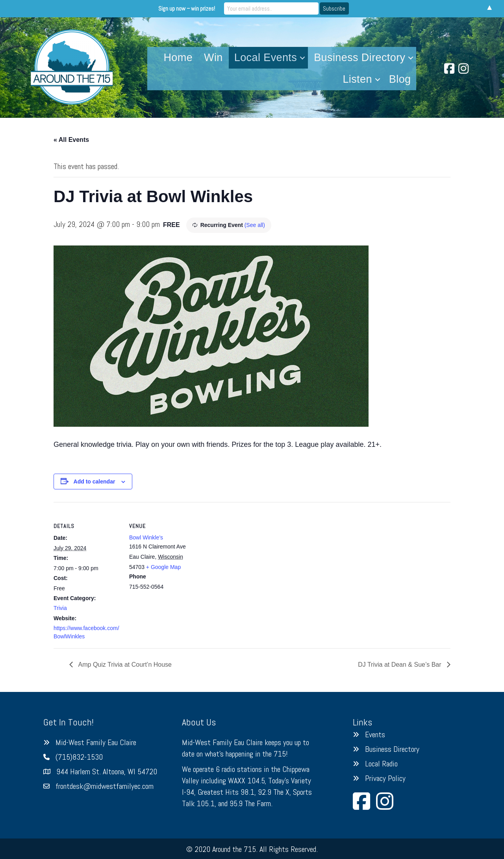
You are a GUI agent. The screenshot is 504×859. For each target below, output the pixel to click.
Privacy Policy (385, 778)
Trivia (60, 608)
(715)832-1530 (79, 757)
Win (213, 58)
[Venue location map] (246, 557)
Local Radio (381, 764)
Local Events (266, 58)
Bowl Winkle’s (146, 537)
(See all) (255, 225)
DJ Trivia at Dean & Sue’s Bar (400, 665)
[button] (302, 58)
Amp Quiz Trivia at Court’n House (124, 665)
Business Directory (359, 58)
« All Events (71, 140)
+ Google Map (163, 567)
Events (375, 734)
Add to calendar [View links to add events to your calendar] (94, 482)
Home (178, 58)
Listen (357, 79)
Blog (400, 79)
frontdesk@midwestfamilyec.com (105, 786)
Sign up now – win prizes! (187, 8)
